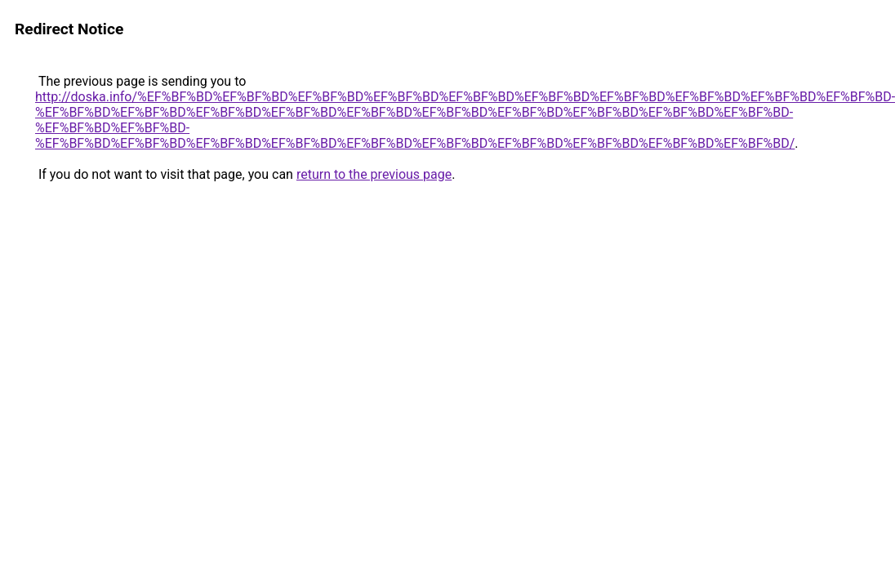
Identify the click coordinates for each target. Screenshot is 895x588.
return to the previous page (374, 174)
